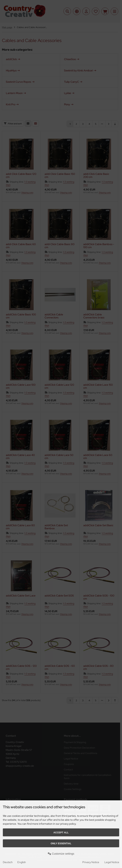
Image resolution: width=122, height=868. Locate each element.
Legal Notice (112, 862)
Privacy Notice (91, 862)
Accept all (61, 832)
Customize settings (61, 854)
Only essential (61, 843)
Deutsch (8, 862)
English (22, 862)
